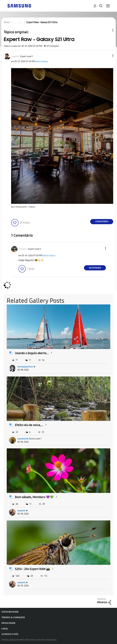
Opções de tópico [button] (108, 30)
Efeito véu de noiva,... (29, 425)
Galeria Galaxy (41, 61)
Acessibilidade (10, 612)
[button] (108, 56)
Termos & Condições (13, 617)
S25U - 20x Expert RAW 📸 (32, 569)
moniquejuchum (25, 367)
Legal (5, 629)
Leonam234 (23, 439)
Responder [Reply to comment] (95, 268)
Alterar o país (10, 634)
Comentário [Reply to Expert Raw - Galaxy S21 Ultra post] (102, 222)
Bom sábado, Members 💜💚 (34, 497)
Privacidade (9, 623)
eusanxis (21, 511)
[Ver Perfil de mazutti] (15, 56)
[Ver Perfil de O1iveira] (23, 249)
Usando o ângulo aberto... (32, 353)
